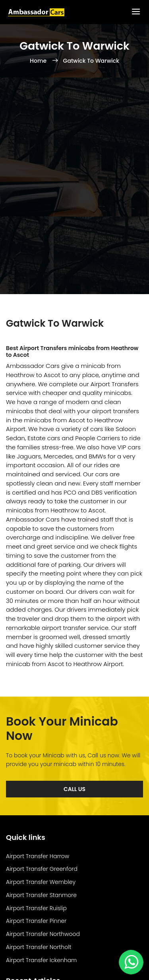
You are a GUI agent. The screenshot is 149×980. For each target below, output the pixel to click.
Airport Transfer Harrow (38, 856)
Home (39, 61)
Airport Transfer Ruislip (36, 908)
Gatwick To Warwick (91, 61)
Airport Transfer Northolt (39, 947)
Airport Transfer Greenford (42, 869)
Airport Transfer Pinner (36, 921)
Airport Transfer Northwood (43, 934)
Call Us (74, 789)
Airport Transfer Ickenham (41, 960)
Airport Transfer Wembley (41, 882)
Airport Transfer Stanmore (41, 895)
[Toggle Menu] (136, 12)
